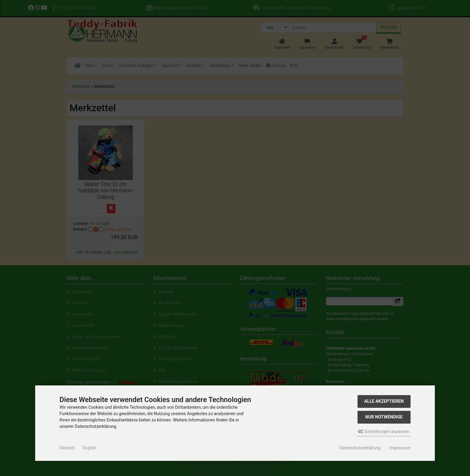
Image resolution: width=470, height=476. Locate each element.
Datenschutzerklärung (360, 448)
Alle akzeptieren (384, 401)
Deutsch (67, 448)
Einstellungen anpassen (384, 431)
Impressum (400, 448)
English (89, 448)
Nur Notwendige (384, 417)
